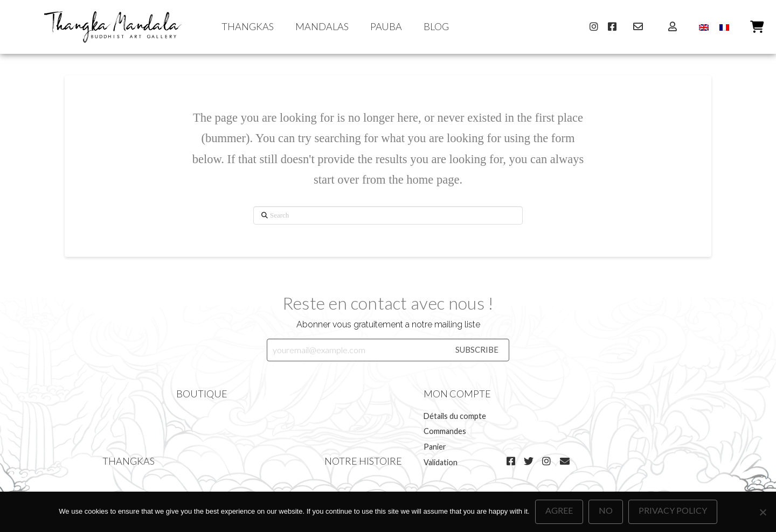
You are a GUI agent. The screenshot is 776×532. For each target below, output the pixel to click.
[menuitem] (704, 27)
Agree (559, 510)
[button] (756, 27)
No (606, 510)
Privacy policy (673, 510)
